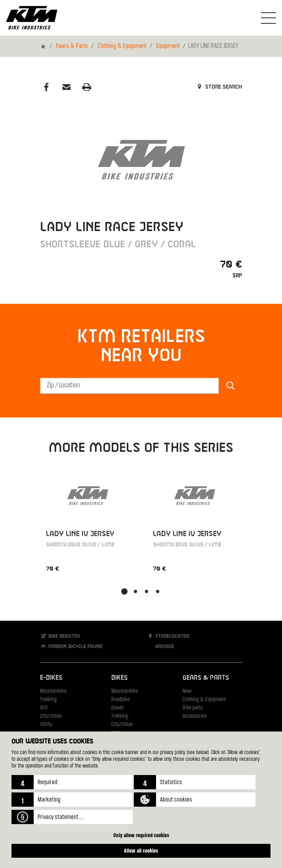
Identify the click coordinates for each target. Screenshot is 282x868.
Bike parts (193, 708)
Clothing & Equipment (122, 46)
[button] (72, 782)
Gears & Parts (72, 46)
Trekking (48, 700)
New (187, 691)
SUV (44, 708)
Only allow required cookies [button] (141, 835)
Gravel (117, 708)
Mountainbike (53, 691)
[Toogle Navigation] (269, 18)
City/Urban (51, 716)
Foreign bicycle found (71, 646)
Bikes (119, 678)
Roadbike (120, 700)
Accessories (195, 716)
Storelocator (168, 636)
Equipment (168, 46)
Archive (160, 646)
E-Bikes (51, 678)
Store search (219, 87)
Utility (46, 725)
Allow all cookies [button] (141, 850)
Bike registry (60, 636)
